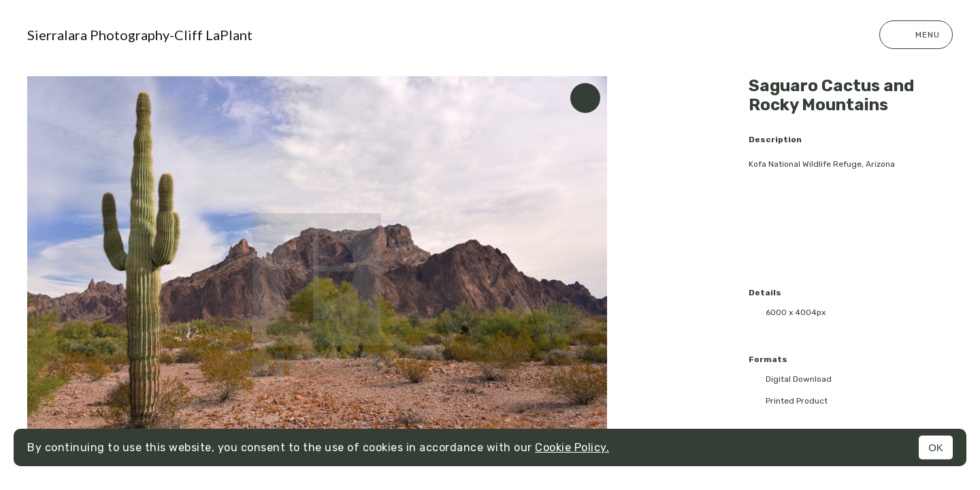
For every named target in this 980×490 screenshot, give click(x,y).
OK (936, 447)
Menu (916, 35)
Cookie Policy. (572, 447)
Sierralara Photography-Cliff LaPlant (140, 35)
